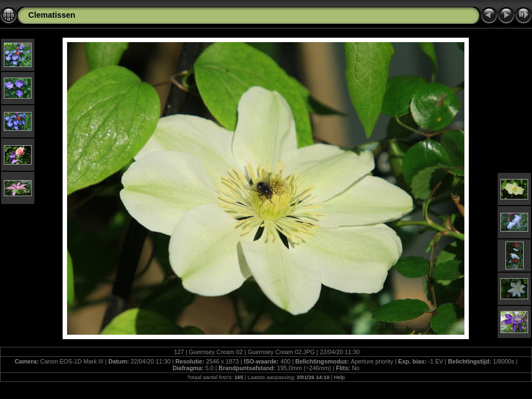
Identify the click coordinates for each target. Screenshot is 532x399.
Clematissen (52, 15)
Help (339, 377)
